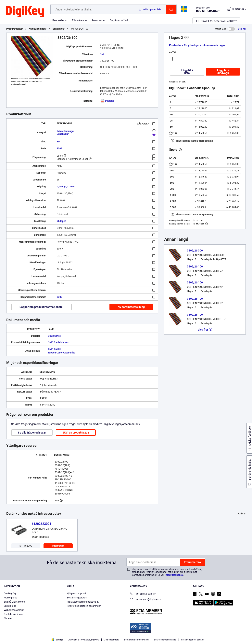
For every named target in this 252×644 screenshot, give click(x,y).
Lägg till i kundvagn (223, 72)
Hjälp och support (76, 594)
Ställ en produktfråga (76, 433)
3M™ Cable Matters (58, 342)
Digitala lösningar (13, 614)
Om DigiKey (10, 594)
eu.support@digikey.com (146, 600)
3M (102, 54)
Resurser (97, 20)
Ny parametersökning (131, 307)
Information (58, 546)
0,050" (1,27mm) (66, 187)
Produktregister (14, 29)
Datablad (107, 101)
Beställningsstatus (77, 598)
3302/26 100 (195, 266)
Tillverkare (78, 20)
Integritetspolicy (174, 575)
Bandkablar (58, 29)
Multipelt (61, 221)
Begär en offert (119, 20)
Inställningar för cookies (193, 640)
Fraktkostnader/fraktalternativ (83, 602)
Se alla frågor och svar (32, 433)
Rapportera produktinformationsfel (41, 307)
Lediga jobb (10, 606)
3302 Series (54, 336)
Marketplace (10, 598)
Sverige (57, 640)
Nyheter (8, 618)
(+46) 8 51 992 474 (143, 594)
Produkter (58, 20)
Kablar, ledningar (38, 29)
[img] (25, 12)
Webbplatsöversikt (14, 610)
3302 (59, 149)
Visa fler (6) (205, 330)
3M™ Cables (55, 349)
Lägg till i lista (187, 72)
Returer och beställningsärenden (84, 606)
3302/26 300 (195, 250)
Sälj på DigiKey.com (14, 602)
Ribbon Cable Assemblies (62, 353)
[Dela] (242, 29)
